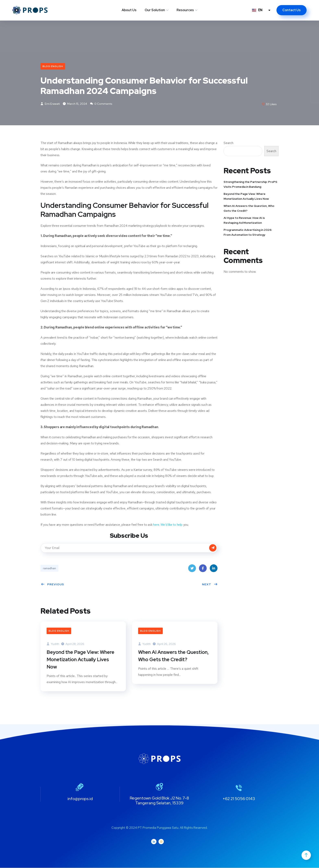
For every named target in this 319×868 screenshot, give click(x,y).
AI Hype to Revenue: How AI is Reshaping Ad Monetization (244, 220)
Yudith (53, 644)
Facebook (203, 569)
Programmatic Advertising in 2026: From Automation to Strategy (248, 232)
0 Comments (101, 104)
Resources (185, 10)
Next (210, 584)
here (156, 525)
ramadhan (49, 568)
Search (228, 143)
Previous (52, 584)
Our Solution (155, 10)
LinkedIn (214, 569)
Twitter (192, 569)
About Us (129, 10)
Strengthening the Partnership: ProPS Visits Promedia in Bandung (250, 184)
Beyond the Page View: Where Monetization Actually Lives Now (80, 660)
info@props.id (80, 799)
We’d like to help (172, 525)
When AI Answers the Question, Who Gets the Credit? (173, 656)
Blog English (53, 66)
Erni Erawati (50, 104)
